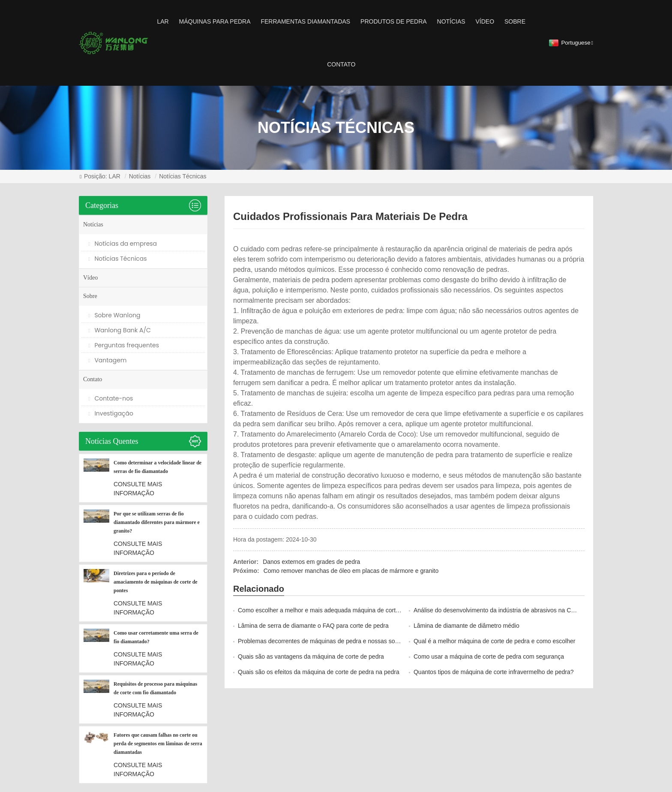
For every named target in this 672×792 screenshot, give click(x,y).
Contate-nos (111, 398)
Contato (341, 64)
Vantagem (107, 360)
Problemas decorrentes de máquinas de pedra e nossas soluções (325, 641)
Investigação (111, 413)
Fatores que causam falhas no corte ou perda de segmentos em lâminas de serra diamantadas (158, 744)
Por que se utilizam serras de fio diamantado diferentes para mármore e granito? (157, 522)
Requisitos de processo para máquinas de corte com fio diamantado (155, 688)
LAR (163, 21)
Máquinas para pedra (215, 21)
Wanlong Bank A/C (120, 330)
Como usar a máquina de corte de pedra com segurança (489, 656)
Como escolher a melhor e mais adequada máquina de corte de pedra (331, 610)
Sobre (515, 21)
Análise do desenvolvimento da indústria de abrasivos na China (498, 610)
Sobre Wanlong (114, 315)
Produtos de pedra (394, 21)
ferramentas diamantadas (305, 21)
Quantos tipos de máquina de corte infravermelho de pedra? (494, 672)
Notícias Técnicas (183, 176)
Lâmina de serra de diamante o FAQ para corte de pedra (313, 626)
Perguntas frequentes (124, 345)
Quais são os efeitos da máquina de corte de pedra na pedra (319, 672)
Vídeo (485, 21)
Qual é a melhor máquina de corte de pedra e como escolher (494, 641)
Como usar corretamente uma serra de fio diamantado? (156, 637)
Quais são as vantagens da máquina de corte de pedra (311, 656)
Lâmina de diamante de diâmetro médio (466, 626)
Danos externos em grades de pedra (311, 562)
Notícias (451, 21)
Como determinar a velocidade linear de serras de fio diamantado (157, 467)
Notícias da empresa (123, 244)
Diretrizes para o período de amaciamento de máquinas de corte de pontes (156, 582)
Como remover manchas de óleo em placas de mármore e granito (351, 571)
